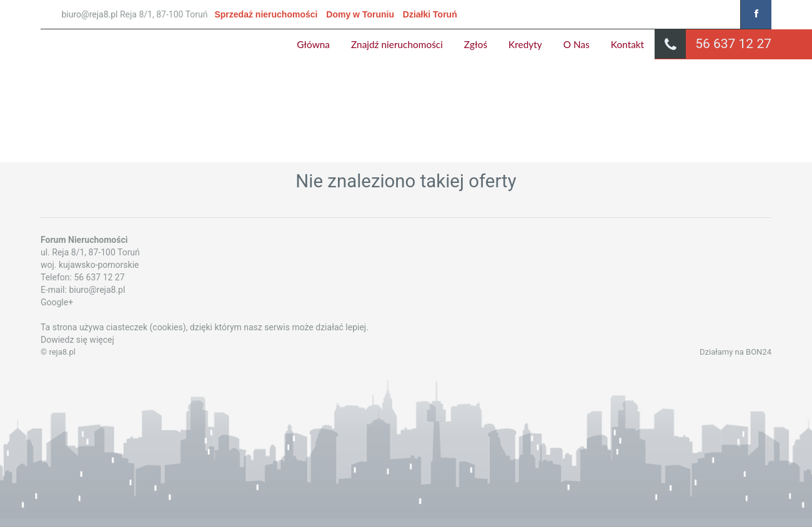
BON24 (759, 352)
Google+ (57, 302)
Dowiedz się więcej (77, 340)
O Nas (577, 44)
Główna (313, 44)
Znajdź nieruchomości (397, 44)
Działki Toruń (430, 14)
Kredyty (525, 44)
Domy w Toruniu (360, 14)
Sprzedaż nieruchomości (266, 14)
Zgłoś (476, 44)
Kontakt (627, 44)
